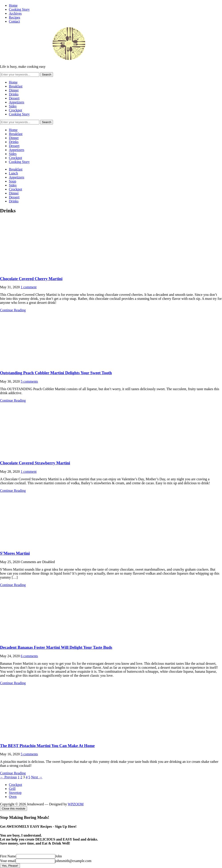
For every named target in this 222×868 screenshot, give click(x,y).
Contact (14, 21)
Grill (12, 789)
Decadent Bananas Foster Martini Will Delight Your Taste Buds (56, 647)
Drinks (14, 94)
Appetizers (17, 102)
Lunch (13, 173)
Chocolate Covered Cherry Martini (31, 279)
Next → (37, 777)
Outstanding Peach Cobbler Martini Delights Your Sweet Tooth (56, 373)
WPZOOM (76, 804)
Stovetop (15, 793)
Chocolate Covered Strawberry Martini (35, 463)
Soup (13, 181)
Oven (13, 797)
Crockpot (16, 110)
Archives (15, 13)
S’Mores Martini (15, 553)
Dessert (14, 98)
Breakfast (16, 86)
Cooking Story (19, 9)
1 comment (29, 287)
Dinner (14, 90)
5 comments (29, 381)
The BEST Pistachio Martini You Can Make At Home (47, 746)
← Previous (8, 777)
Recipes (15, 17)
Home (13, 5)
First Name (8, 856)
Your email (8, 861)
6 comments (29, 656)
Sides (13, 106)
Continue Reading (13, 310)
